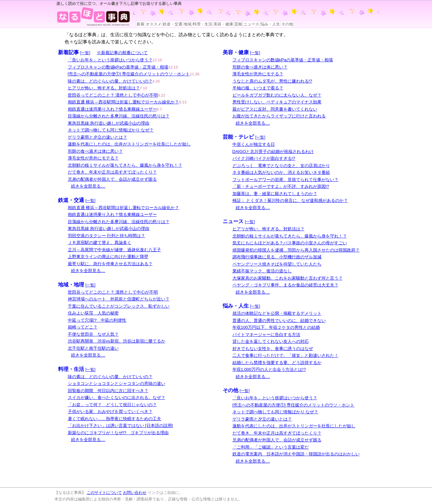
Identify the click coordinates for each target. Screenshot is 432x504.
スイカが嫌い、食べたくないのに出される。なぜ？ (117, 397)
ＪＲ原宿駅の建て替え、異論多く (100, 243)
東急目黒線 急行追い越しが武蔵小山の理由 (109, 123)
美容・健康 (223, 24)
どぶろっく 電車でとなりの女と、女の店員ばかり (281, 166)
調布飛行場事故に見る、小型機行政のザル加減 (277, 257)
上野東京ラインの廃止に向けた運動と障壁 (108, 257)
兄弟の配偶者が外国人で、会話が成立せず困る (112, 179)
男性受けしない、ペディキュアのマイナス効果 (277, 102)
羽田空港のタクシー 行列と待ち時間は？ (107, 236)
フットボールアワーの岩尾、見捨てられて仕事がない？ (285, 180)
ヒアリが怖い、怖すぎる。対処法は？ (104, 88)
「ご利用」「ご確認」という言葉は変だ (271, 447)
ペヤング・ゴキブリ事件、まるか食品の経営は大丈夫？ (285, 285)
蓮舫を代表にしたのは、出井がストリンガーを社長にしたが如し (129, 144)
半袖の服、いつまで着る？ (258, 88)
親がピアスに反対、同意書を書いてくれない (275, 109)
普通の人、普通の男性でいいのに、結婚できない (279, 321)
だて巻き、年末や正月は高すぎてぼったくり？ (112, 172)
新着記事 (68, 52)
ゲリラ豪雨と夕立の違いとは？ (97, 137)
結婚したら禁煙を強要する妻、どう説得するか (277, 363)
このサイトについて (104, 493)
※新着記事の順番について (122, 53)
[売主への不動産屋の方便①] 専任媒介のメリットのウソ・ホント (129, 74)
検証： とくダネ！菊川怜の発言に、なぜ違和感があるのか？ (290, 200)
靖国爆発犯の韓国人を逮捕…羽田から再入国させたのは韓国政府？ (296, 250)
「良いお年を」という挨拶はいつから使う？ (110, 60)
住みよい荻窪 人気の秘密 (93, 313)
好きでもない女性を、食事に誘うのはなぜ (273, 349)
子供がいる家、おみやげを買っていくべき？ (110, 412)
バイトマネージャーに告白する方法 (266, 335)
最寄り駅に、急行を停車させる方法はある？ (110, 264)
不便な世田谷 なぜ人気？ (93, 334)
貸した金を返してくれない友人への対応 (271, 341)
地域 (187, 24)
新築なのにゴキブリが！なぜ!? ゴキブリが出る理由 (118, 433)
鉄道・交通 (172, 24)
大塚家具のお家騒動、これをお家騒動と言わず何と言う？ (288, 278)
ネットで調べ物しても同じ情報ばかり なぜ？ (111, 130)
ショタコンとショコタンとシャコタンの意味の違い (117, 383)
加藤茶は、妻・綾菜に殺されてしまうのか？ (275, 194)
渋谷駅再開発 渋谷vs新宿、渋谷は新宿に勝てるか (117, 341)
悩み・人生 (270, 24)
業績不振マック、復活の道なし (262, 271)
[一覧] (85, 53)
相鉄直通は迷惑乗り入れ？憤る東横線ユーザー (112, 109)
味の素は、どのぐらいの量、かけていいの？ (110, 81)
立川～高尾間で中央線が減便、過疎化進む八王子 (114, 250)
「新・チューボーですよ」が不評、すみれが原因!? (281, 186)
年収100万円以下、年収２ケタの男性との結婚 (276, 327)
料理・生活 (202, 24)
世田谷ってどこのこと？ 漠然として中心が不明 (113, 95)
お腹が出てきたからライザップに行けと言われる (279, 116)
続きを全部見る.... (88, 186)
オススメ (154, 24)
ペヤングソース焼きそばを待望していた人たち (277, 264)
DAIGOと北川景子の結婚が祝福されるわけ (273, 152)
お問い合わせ (135, 493)
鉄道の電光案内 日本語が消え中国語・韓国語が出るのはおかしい (296, 454)
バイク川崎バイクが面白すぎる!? (264, 158)
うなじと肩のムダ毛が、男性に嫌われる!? (272, 81)
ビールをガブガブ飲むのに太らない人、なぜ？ (277, 95)
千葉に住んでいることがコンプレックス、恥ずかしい (119, 306)
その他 (287, 24)
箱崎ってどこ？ (83, 327)
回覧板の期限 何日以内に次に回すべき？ (108, 391)
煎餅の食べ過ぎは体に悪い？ (95, 151)
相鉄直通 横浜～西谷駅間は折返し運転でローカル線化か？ (124, 102)
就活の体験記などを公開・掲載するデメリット (277, 313)
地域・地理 (71, 285)
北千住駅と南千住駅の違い (93, 348)
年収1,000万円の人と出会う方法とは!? (269, 369)
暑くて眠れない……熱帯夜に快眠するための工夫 (114, 419)
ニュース (251, 24)
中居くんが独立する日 (254, 144)
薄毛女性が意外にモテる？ (93, 158)
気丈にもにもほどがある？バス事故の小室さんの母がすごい (290, 243)
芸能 (238, 24)
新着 (141, 24)
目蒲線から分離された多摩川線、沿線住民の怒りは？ (119, 116)
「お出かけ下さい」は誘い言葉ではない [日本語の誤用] (120, 426)
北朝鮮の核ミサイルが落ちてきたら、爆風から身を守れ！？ (125, 165)
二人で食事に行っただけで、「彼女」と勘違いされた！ (285, 355)
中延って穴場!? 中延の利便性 (97, 320)
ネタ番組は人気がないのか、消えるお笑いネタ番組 (281, 172)
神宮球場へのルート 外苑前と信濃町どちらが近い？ (119, 299)
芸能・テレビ (238, 137)
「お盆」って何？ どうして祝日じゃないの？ (112, 405)
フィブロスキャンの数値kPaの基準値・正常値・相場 (118, 67)
